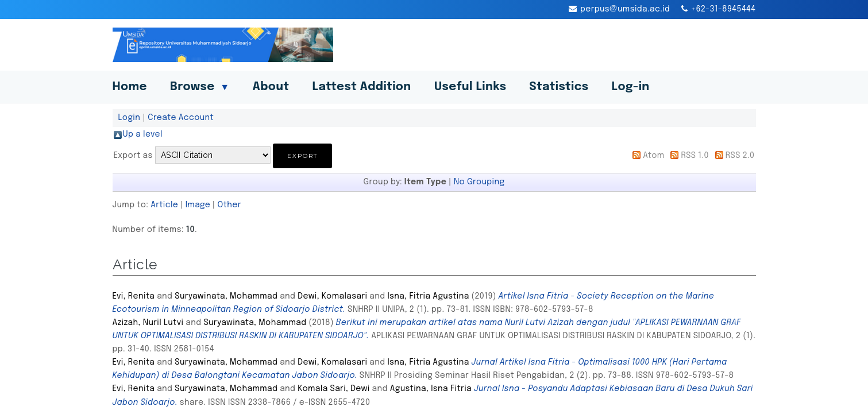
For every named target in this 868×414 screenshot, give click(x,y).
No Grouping (479, 182)
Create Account (181, 118)
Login (130, 118)
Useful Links (470, 87)
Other (229, 205)
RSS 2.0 (740, 156)
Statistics (559, 87)
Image (198, 205)
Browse (200, 87)
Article (164, 205)
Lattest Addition (361, 87)
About (271, 87)
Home (130, 87)
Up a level (143, 134)
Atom (653, 156)
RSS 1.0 (695, 156)
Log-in (631, 87)
